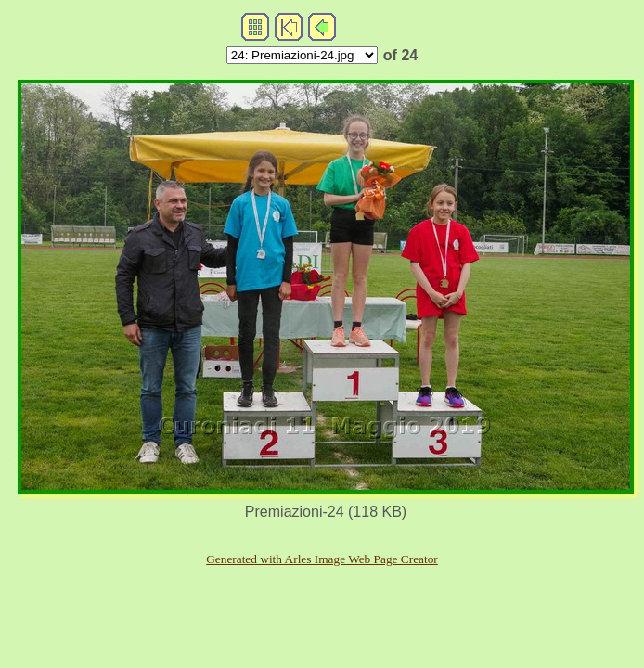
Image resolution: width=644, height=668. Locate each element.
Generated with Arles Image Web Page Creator (322, 559)
